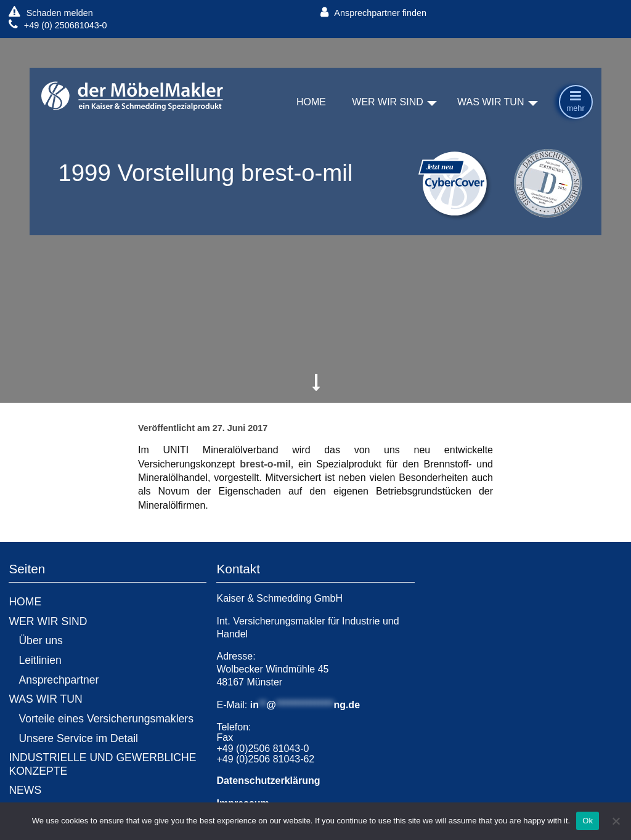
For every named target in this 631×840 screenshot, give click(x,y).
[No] (616, 821)
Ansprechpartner (59, 680)
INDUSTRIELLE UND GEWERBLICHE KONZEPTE (102, 764)
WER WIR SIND (388, 103)
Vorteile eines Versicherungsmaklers (106, 719)
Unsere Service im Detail (78, 738)
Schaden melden (51, 13)
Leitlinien (40, 660)
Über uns (40, 640)
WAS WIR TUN (491, 103)
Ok (588, 821)
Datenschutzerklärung (268, 781)
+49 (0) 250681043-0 (58, 25)
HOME (311, 103)
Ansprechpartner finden (373, 13)
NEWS (25, 790)
